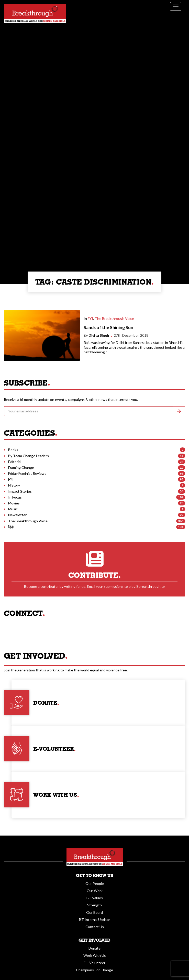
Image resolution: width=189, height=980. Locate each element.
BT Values (95, 898)
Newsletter (17, 515)
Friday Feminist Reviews (27, 473)
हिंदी (11, 527)
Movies (14, 503)
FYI (90, 318)
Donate (94, 948)
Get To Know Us (95, 875)
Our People (95, 883)
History (14, 485)
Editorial (15, 462)
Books (13, 450)
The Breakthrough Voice (114, 318)
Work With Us (95, 955)
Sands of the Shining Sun (108, 327)
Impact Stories (20, 491)
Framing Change (21, 468)
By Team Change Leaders (29, 456)
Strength (94, 905)
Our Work (95, 891)
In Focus (15, 497)
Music (13, 509)
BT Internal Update (95, 920)
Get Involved (94, 940)
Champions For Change (94, 970)
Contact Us (95, 927)
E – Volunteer (94, 963)
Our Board (94, 912)
